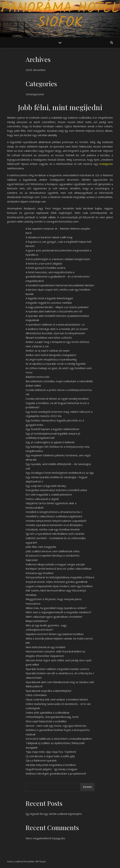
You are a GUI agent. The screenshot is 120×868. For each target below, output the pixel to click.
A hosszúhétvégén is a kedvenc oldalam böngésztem (58, 259)
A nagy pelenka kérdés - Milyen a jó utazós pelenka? (57, 307)
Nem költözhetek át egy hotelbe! (46, 647)
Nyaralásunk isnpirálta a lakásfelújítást (49, 691)
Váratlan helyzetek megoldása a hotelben (51, 765)
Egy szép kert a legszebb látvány (46, 486)
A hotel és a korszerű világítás (44, 263)
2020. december (36, 70)
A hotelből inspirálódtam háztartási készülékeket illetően (60, 285)
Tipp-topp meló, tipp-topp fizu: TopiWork (51, 752)
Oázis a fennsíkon (36, 695)
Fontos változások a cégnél (42, 499)
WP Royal (40, 861)
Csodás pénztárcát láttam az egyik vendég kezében (57, 399)
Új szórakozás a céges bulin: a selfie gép (50, 756)
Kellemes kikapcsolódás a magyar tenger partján (55, 564)
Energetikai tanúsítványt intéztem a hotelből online (56, 490)
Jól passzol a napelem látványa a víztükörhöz (53, 555)
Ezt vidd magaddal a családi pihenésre (49, 494)
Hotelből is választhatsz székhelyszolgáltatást (54, 516)
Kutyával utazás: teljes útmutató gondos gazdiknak (57, 582)
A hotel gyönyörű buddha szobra (46, 268)
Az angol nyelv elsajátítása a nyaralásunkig (51, 359)
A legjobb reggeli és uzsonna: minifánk (49, 303)
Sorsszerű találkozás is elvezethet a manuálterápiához (59, 739)
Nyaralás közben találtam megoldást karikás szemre (57, 669)
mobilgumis (106, 164)
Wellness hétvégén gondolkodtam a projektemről (56, 774)
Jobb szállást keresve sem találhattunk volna (52, 551)
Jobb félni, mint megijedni (41, 547)
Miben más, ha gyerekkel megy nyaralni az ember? (56, 608)
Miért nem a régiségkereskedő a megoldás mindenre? (59, 612)
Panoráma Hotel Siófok (60, 16)
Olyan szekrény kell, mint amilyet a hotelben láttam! (57, 699)
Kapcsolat (32, 560)
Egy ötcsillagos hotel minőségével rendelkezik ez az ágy (60, 473)
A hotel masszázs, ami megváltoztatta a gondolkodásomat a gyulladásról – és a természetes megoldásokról (58, 276)
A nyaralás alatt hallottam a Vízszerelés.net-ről (54, 311)
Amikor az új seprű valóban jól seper (48, 350)
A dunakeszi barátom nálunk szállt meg (49, 237)
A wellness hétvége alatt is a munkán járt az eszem (57, 329)
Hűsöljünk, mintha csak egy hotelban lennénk (53, 529)
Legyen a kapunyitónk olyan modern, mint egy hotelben (59, 586)
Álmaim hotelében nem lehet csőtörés (49, 338)
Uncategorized (35, 94)
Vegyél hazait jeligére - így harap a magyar (52, 769)
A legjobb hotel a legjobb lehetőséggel (49, 298)
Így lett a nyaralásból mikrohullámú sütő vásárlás (55, 534)
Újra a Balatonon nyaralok (41, 760)
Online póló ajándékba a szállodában (48, 713)
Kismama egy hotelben (40, 573)
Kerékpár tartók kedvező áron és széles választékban (58, 569)
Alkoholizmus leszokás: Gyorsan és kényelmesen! (55, 333)
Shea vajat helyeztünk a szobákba (46, 721)
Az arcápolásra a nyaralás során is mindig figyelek (56, 364)
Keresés (87, 787)
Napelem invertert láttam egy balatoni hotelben (55, 634)
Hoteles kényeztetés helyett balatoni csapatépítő (56, 521)
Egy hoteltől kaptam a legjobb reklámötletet (52, 429)
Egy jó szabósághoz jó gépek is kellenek (50, 442)
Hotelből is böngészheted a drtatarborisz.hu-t (54, 512)
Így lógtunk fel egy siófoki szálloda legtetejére (54, 814)
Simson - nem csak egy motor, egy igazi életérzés (56, 726)
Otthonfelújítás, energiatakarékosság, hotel (52, 717)
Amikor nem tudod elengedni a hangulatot (51, 355)
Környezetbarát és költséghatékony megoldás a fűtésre (60, 577)
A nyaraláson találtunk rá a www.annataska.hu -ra (55, 324)
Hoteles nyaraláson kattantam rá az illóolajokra (54, 525)
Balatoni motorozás (38, 377)
